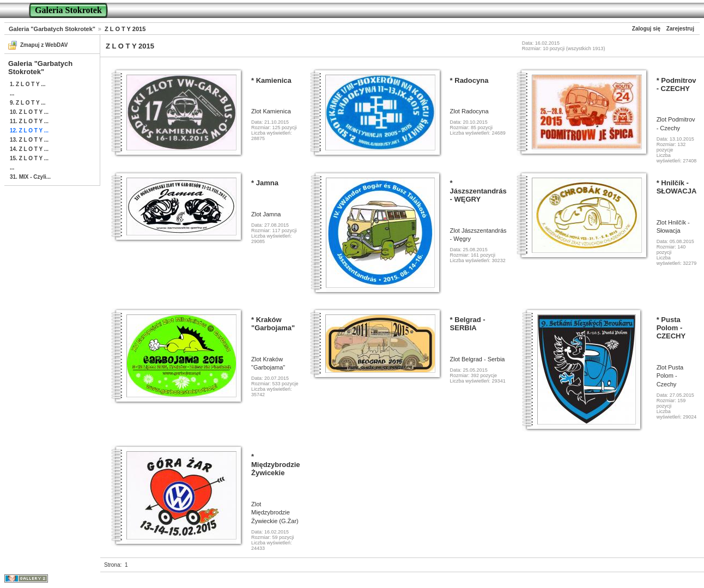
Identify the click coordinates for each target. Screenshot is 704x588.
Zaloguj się (646, 29)
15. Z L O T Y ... (29, 158)
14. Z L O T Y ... (29, 149)
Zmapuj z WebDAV (44, 45)
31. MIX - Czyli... (30, 177)
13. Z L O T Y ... (29, 140)
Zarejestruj (680, 29)
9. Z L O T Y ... (28, 103)
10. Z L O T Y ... (29, 112)
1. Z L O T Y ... (28, 84)
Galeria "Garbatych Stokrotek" (52, 29)
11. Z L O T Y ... (29, 121)
